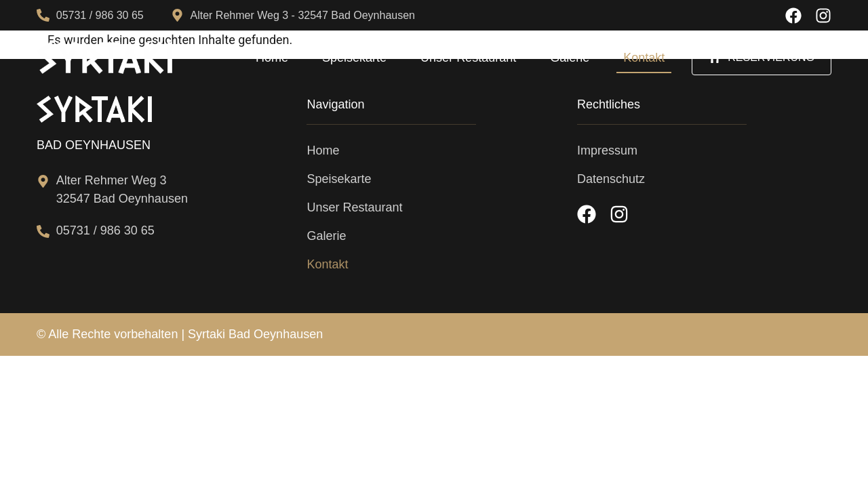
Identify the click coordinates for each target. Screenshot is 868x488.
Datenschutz (611, 179)
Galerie (570, 58)
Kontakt (644, 58)
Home (272, 58)
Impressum (607, 150)
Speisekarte (354, 58)
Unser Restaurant (468, 58)
